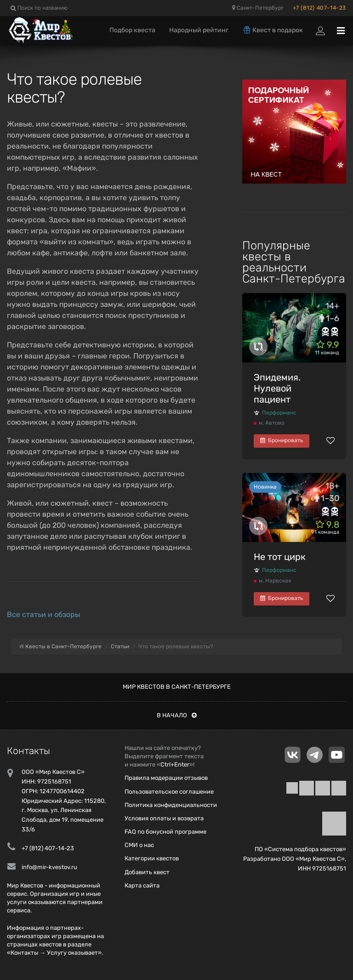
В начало (177, 715)
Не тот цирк (280, 557)
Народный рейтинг (199, 30)
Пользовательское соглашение (169, 792)
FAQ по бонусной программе (165, 832)
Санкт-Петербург (258, 8)
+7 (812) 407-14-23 (319, 8)
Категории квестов (152, 858)
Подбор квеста (132, 30)
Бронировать (282, 440)
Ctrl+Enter (175, 764)
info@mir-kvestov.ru (49, 867)
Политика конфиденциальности (171, 805)
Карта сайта (142, 885)
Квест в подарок (273, 30)
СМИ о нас (139, 845)
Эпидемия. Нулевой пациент (277, 388)
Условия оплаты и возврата (164, 818)
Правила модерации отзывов (166, 778)
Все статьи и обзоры (43, 614)
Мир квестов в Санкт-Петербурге (177, 687)
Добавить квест (147, 872)
